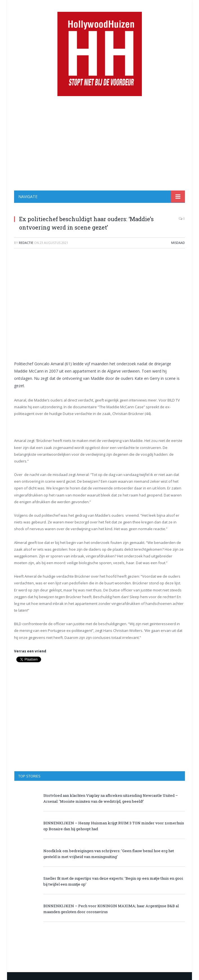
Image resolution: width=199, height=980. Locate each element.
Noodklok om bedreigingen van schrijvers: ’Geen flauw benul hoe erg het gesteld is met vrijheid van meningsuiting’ (109, 854)
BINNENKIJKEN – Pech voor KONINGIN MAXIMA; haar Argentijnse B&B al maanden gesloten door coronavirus (111, 909)
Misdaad (178, 243)
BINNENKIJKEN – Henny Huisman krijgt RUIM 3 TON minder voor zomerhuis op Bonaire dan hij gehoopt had (114, 826)
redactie (26, 243)
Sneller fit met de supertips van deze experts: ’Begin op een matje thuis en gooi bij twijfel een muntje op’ (113, 881)
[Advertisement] (99, 143)
